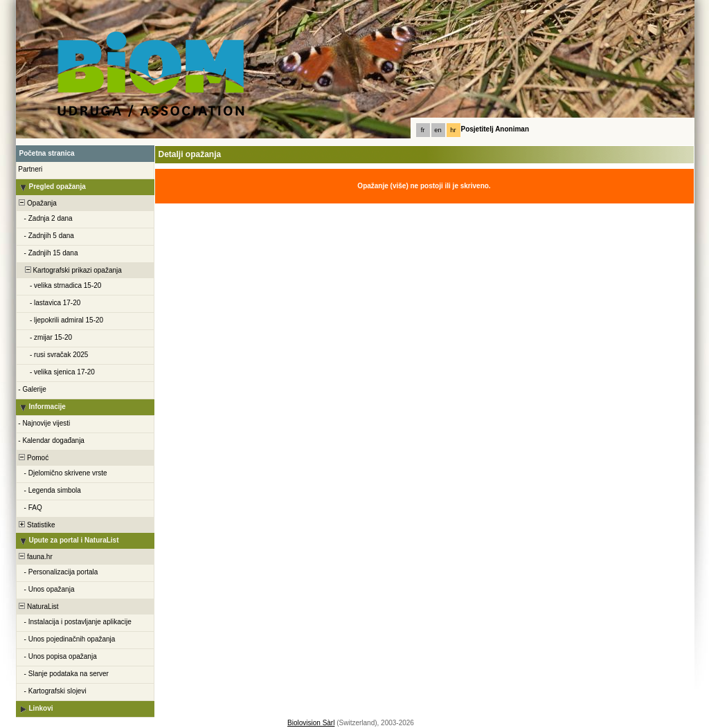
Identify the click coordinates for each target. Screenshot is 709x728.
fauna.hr (35, 557)
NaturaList (38, 607)
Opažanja (37, 203)
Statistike (36, 525)
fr (423, 130)
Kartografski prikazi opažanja (70, 270)
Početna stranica (47, 153)
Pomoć (33, 458)
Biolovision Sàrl (311, 723)
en (438, 130)
